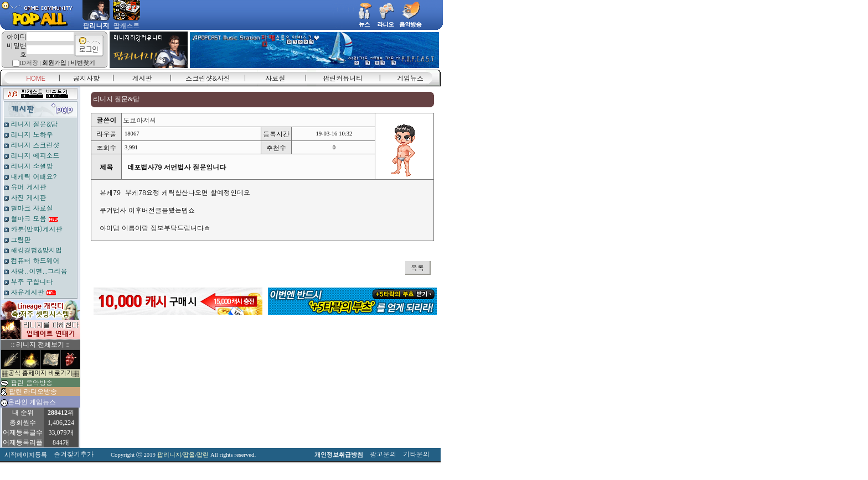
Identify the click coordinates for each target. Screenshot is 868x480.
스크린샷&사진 (208, 78)
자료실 (275, 78)
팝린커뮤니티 (343, 78)
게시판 (142, 78)
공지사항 (86, 78)
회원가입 (54, 63)
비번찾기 (83, 63)
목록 (417, 267)
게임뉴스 (410, 78)
